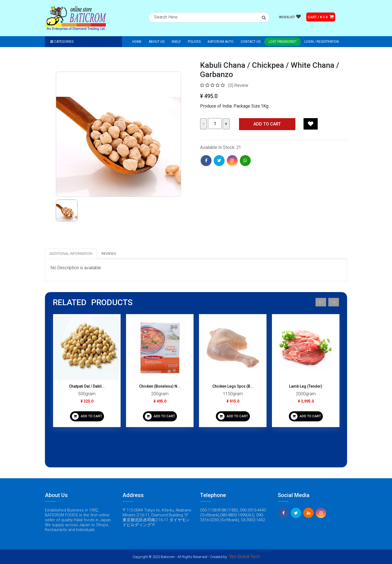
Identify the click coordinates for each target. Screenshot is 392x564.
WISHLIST (290, 17)
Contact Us (251, 42)
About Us (157, 42)
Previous (321, 302)
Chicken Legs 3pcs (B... (233, 386)
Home (137, 42)
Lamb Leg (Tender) (306, 386)
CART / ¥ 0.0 (321, 17)
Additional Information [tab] (71, 254)
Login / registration (322, 42)
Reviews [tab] (109, 254)
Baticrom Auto (221, 42)
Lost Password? (282, 42)
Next (334, 302)
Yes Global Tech (244, 557)
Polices (194, 42)
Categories (62, 42)
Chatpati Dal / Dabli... (87, 386)
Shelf (176, 42)
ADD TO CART (87, 416)
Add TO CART (267, 124)
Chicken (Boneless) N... (160, 386)
